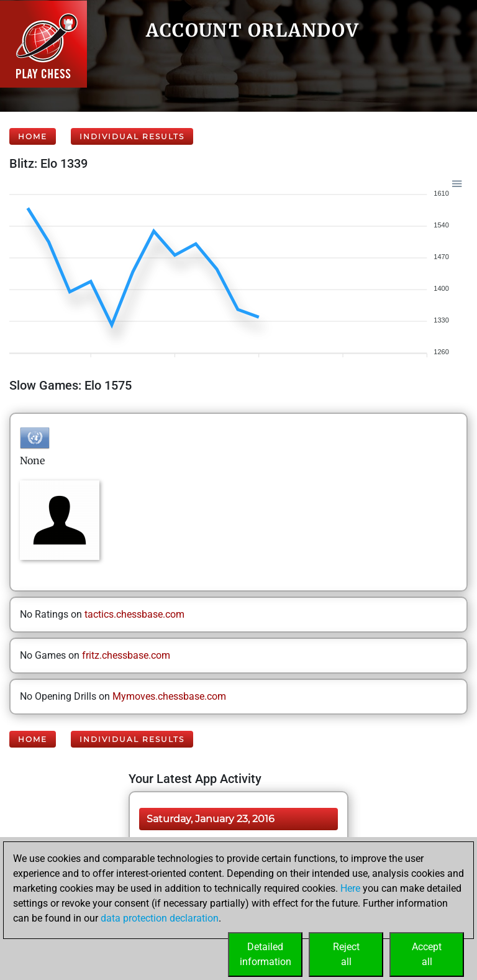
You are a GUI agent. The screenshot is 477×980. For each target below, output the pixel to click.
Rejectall (346, 954)
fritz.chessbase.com (126, 655)
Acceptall (427, 954)
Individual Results (132, 136)
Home (33, 136)
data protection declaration (160, 918)
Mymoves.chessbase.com (169, 696)
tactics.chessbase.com (134, 614)
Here (350, 888)
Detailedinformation (266, 954)
